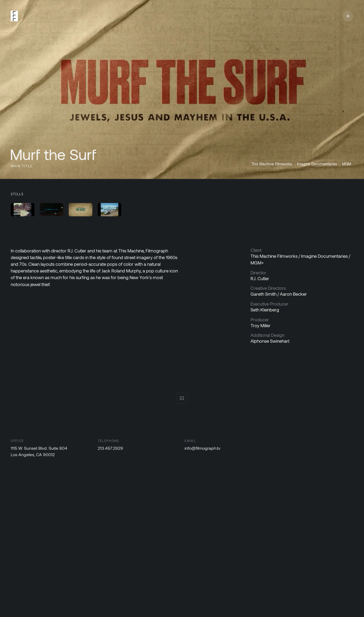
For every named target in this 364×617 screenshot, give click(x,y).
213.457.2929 (110, 449)
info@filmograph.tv (203, 449)
